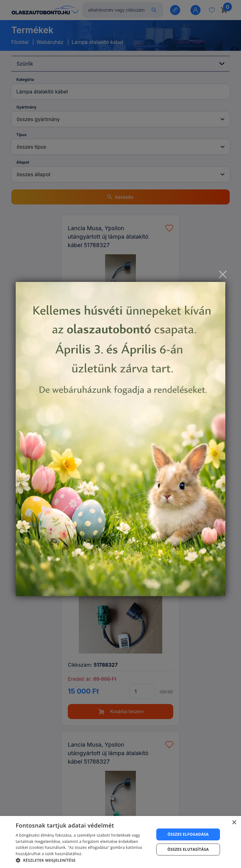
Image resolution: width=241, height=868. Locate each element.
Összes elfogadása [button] (188, 834)
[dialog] (120, 842)
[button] (83, 860)
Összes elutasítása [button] (188, 849)
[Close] (223, 274)
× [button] (234, 823)
